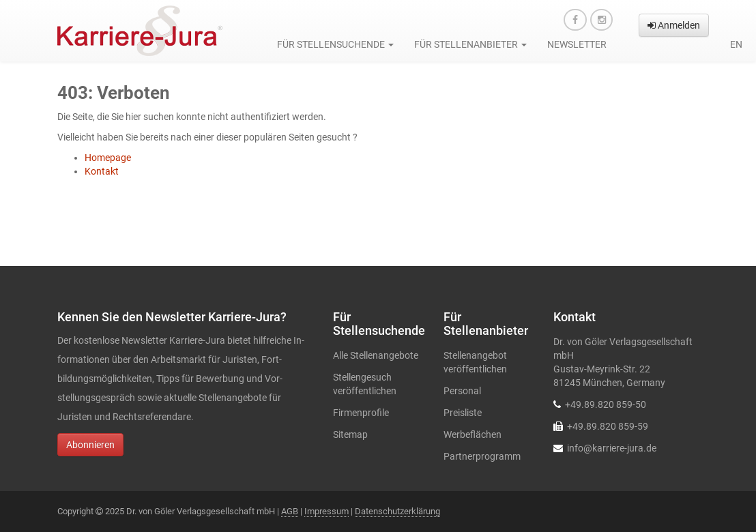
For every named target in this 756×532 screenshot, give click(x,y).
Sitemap (350, 434)
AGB (290, 511)
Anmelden (674, 25)
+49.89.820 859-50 (606, 404)
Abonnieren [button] (90, 445)
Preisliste (463, 413)
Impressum (326, 511)
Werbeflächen (472, 434)
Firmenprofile (361, 413)
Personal (462, 391)
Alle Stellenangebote (376, 355)
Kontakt (102, 171)
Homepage (108, 158)
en (736, 44)
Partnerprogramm (482, 456)
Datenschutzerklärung (397, 511)
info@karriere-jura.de (612, 448)
